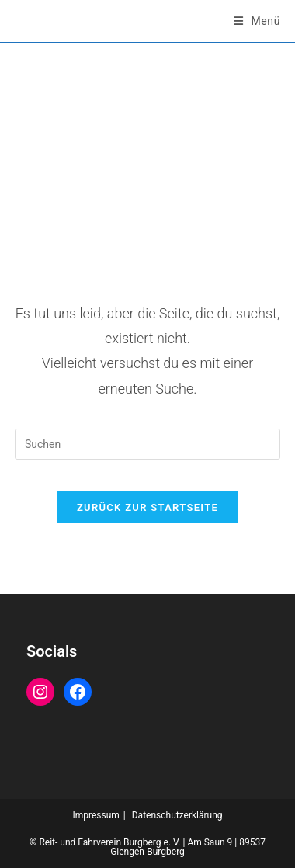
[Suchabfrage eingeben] (147, 444)
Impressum (95, 815)
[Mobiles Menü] (257, 21)
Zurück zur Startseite (147, 507)
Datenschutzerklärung (177, 815)
